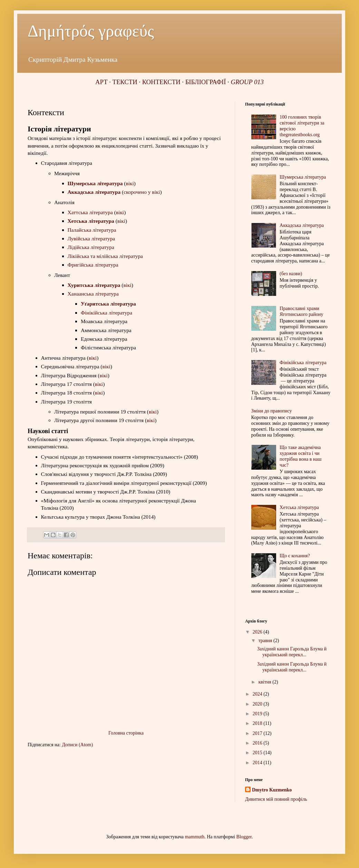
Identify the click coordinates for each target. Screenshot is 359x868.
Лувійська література (91, 238)
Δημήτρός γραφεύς (91, 31)
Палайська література (92, 230)
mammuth (195, 837)
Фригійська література (93, 265)
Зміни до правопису (272, 411)
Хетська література (299, 507)
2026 (258, 632)
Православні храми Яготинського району (301, 311)
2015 (258, 753)
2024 (258, 694)
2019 (258, 714)
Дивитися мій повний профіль (276, 799)
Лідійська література (91, 247)
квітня (265, 682)
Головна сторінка (126, 733)
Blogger (244, 837)
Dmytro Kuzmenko (272, 790)
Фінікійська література (106, 313)
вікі (130, 183)
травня (266, 641)
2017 (258, 733)
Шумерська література (303, 177)
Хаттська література (90, 212)
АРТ (101, 82)
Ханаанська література (93, 294)
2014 (258, 763)
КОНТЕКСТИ (161, 82)
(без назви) (291, 274)
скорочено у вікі (142, 192)
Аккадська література (302, 225)
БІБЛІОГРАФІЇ (206, 82)
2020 (258, 704)
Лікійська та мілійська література (105, 256)
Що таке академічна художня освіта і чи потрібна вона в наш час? (300, 456)
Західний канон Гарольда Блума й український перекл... (292, 652)
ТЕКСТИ (125, 82)
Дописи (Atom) (77, 745)
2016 (258, 743)
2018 (258, 723)
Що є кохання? (295, 556)
